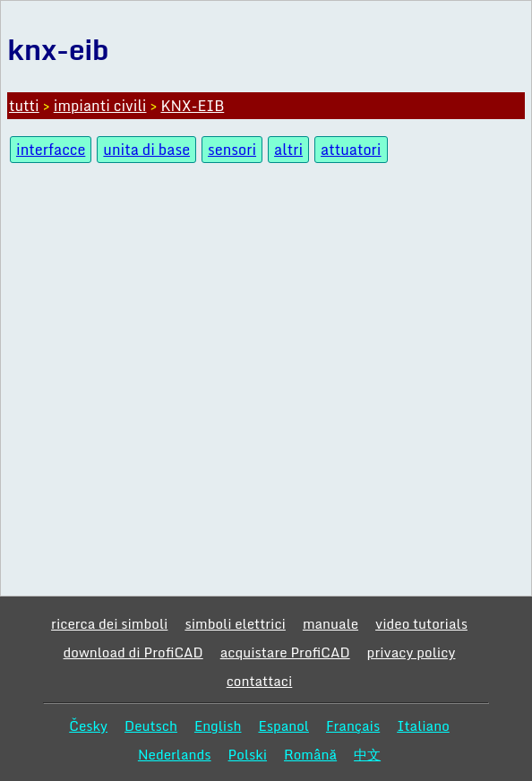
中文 (367, 754)
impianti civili (100, 106)
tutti (24, 106)
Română (310, 754)
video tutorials (421, 623)
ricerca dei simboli (109, 623)
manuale (330, 623)
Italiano (423, 725)
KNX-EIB (192, 106)
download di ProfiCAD (133, 652)
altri (288, 150)
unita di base (146, 150)
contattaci (260, 681)
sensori (232, 150)
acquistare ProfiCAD (285, 652)
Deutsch (151, 725)
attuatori (351, 150)
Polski (248, 754)
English (218, 725)
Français (353, 725)
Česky (88, 725)
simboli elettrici (235, 623)
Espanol (283, 725)
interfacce (51, 150)
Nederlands (175, 754)
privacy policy (412, 652)
